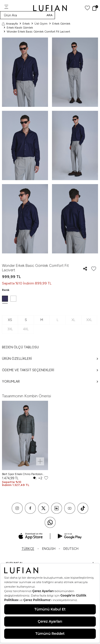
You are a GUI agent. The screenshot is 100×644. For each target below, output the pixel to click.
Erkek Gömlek (61, 24)
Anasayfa (10, 24)
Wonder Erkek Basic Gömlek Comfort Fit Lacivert (38, 32)
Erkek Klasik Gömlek (20, 28)
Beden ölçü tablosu (20, 347)
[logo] (50, 8)
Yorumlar (50, 382)
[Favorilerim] (87, 8)
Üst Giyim (41, 24)
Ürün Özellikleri (50, 359)
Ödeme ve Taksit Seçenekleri (50, 370)
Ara (50, 15)
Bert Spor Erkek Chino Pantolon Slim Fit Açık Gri (22, 474)
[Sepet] (95, 8)
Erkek (26, 24)
